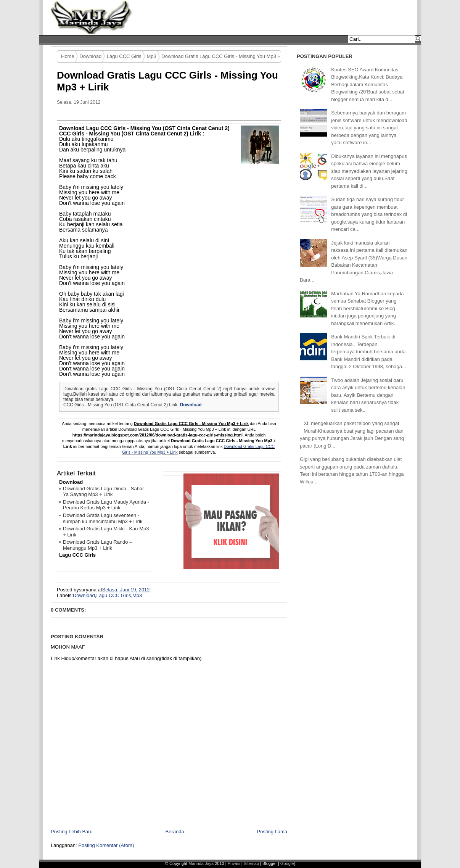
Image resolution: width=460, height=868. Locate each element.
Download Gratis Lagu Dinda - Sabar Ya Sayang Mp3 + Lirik (103, 492)
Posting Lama (272, 832)
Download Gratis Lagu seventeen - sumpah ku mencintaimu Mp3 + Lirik (103, 518)
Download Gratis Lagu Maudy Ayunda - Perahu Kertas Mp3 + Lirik (106, 505)
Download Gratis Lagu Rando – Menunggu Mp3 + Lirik (97, 545)
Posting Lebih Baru (72, 832)
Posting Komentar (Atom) (106, 845)
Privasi (235, 863)
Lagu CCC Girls (124, 56)
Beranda (175, 832)
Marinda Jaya (201, 863)
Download (90, 56)
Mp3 (151, 56)
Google (287, 863)
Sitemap (252, 863)
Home (68, 56)
